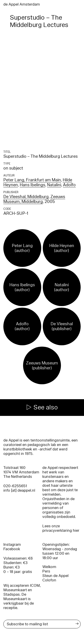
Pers (46, 571)
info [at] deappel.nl (19, 490)
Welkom (49, 567)
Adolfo (69, 185)
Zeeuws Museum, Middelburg (34, 199)
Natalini (54, 185)
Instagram (12, 545)
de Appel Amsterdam (22, 4)
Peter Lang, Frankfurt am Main (32, 180)
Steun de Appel (55, 576)
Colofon (49, 580)
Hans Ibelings (32, 185)
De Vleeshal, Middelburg (26, 197)
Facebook (12, 549)
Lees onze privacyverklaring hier (61, 528)
